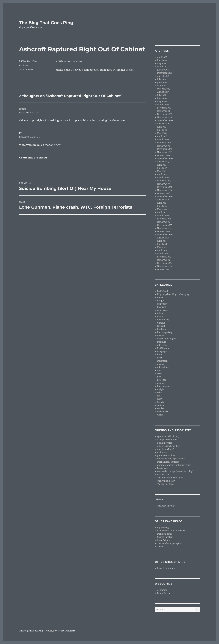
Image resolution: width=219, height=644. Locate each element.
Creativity (162, 307)
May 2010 (162, 86)
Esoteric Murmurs (166, 568)
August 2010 (163, 76)
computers (162, 304)
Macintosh (162, 361)
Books (160, 298)
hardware (162, 329)
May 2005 (162, 247)
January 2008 (164, 146)
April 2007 (162, 174)
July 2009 (162, 95)
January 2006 (164, 222)
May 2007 (162, 171)
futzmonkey (163, 320)
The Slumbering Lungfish (170, 543)
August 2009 (163, 92)
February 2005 (164, 257)
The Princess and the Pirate (170, 478)
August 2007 (163, 162)
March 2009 (163, 105)
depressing (163, 310)
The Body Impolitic (166, 506)
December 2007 (165, 149)
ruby (159, 393)
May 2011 (162, 63)
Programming (164, 386)
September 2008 (165, 121)
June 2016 (162, 60)
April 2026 (162, 57)
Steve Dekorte (164, 540)
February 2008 (164, 143)
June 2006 (162, 206)
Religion (161, 389)
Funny (160, 317)
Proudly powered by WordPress (60, 631)
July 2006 (162, 203)
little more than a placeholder (171, 459)
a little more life (165, 443)
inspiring (162, 342)
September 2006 (165, 197)
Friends (161, 313)
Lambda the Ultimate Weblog (171, 531)
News (30, 69)
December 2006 (165, 187)
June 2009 (162, 98)
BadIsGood (162, 291)
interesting (163, 345)
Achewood (162, 590)
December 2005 (165, 225)
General (23, 69)
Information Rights (167, 339)
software (161, 405)
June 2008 (162, 130)
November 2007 (165, 152)
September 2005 (165, 235)
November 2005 (165, 228)
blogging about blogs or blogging (173, 294)
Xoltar (160, 547)
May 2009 (162, 101)
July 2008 (162, 127)
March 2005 (163, 254)
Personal (161, 380)
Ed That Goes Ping (28, 61)
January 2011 (163, 70)
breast (130, 70)
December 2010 (165, 73)
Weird (160, 415)
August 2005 (163, 238)
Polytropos (162, 468)
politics (161, 383)
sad (159, 396)
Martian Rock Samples (168, 462)
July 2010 (161, 79)
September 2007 (165, 159)
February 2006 (164, 219)
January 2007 (164, 184)
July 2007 (162, 165)
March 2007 (163, 178)
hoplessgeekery (165, 332)
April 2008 (162, 136)
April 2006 (162, 212)
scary (160, 399)
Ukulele (161, 408)
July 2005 (162, 241)
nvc (159, 377)
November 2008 (165, 117)
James (23, 109)
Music (160, 370)
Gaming (161, 323)
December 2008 (165, 114)
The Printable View (166, 481)
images (161, 336)
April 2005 (162, 250)
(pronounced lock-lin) (168, 437)
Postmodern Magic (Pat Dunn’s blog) (175, 471)
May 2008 (162, 133)
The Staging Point (166, 484)
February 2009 (164, 108)
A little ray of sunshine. (69, 61)
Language (162, 351)
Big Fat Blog (163, 528)
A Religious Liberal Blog (169, 446)
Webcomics (163, 412)
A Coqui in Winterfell (167, 440)
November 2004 (165, 266)
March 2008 (163, 140)
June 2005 (162, 244)
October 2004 (164, 269)
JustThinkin (163, 348)
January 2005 (164, 260)
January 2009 (164, 111)
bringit (161, 301)
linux (160, 355)
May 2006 (162, 209)
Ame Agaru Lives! (166, 449)
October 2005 (164, 231)
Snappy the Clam (165, 537)
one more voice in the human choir (174, 465)
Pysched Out (163, 475)
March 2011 (163, 67)
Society (161, 402)
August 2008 (163, 124)
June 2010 (162, 82)
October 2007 (164, 155)
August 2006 (163, 200)
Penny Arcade (164, 593)
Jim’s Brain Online (166, 456)
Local (160, 358)
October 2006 (164, 193)
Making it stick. (165, 534)
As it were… (163, 452)
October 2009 (164, 89)
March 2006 (163, 216)
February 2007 (164, 181)
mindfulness (163, 367)
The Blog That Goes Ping (46, 23)
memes (161, 364)
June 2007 (162, 168)
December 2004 (165, 263)
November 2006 (165, 190)
